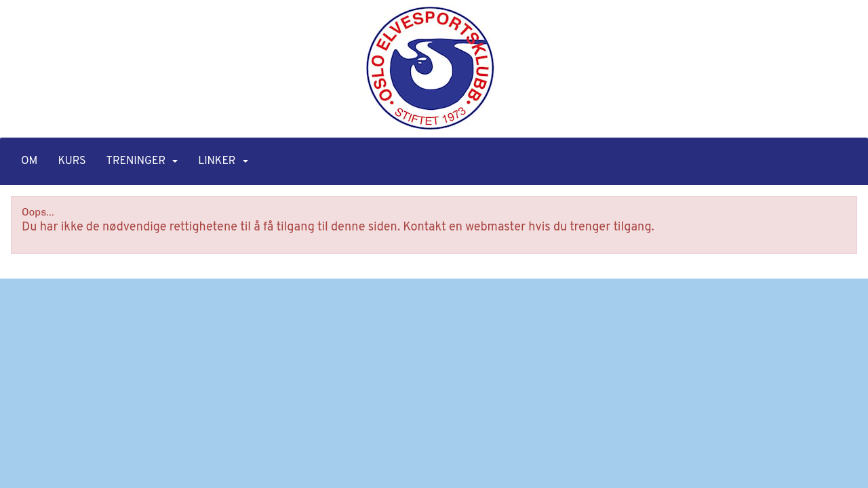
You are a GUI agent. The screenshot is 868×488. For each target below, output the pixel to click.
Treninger (142, 161)
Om (29, 161)
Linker (223, 161)
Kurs (72, 161)
